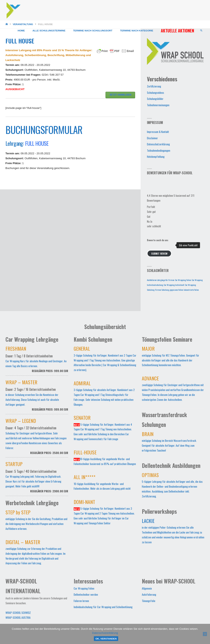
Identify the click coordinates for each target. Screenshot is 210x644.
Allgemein (147, 588)
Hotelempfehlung (156, 157)
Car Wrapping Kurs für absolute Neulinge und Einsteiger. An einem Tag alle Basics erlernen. (37, 362)
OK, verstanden (106, 639)
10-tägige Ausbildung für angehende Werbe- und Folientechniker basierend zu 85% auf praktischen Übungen (105, 458)
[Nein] (205, 634)
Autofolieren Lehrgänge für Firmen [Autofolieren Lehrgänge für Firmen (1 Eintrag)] (161, 280)
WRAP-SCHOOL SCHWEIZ (18, 613)
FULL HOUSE (37, 143)
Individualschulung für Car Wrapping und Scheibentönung (103, 607)
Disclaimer (152, 138)
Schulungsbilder (155, 99)
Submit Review (159, 254)
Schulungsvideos (156, 93)
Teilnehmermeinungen (158, 105)
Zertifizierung (154, 86)
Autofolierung (149, 594)
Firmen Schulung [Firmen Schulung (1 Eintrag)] (162, 290)
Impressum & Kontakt (158, 132)
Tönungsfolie (149, 601)
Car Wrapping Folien (84, 588)
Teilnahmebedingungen (159, 150)
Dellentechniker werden (86, 594)
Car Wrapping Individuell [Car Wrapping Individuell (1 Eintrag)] (174, 285)
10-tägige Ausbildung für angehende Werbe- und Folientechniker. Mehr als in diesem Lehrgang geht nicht (102, 483)
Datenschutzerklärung (158, 144)
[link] (201, 31)
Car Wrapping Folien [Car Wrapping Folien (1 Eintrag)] (183, 280)
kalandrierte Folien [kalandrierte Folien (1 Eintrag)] (191, 290)
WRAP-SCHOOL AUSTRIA (18, 617)
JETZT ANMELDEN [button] (120, 95)
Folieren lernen (81, 601)
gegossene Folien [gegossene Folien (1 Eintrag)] (176, 290)
